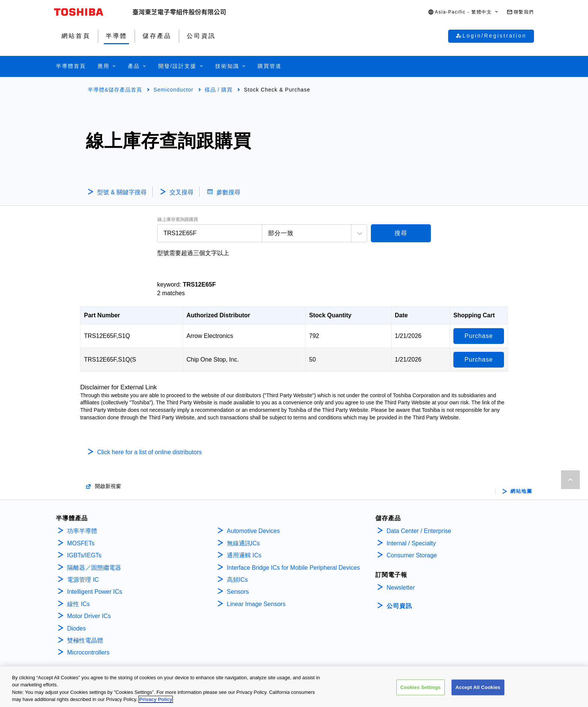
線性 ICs (78, 604)
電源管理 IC (83, 580)
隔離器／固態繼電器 (94, 568)
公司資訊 (399, 606)
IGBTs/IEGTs (84, 555)
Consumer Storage (412, 555)
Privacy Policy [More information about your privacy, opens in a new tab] (156, 701)
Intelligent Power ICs (95, 592)
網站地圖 (521, 491)
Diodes (76, 628)
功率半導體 (82, 531)
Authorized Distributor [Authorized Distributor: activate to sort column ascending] (218, 315)
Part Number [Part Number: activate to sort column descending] (102, 315)
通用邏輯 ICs (244, 555)
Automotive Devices (253, 531)
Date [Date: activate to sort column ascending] (401, 315)
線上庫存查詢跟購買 (178, 220)
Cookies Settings (421, 688)
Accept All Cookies (478, 688)
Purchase (479, 336)
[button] (463, 12)
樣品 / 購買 (219, 90)
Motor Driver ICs (89, 616)
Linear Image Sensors (256, 604)
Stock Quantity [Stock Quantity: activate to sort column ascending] (330, 315)
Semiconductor (173, 90)
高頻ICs (237, 580)
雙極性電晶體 (85, 640)
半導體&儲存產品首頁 (115, 90)
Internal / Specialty (411, 543)
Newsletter (401, 588)
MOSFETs (81, 543)
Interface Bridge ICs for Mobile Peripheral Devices (293, 568)
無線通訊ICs (243, 543)
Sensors (238, 592)
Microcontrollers (88, 652)
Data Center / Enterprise (419, 531)
